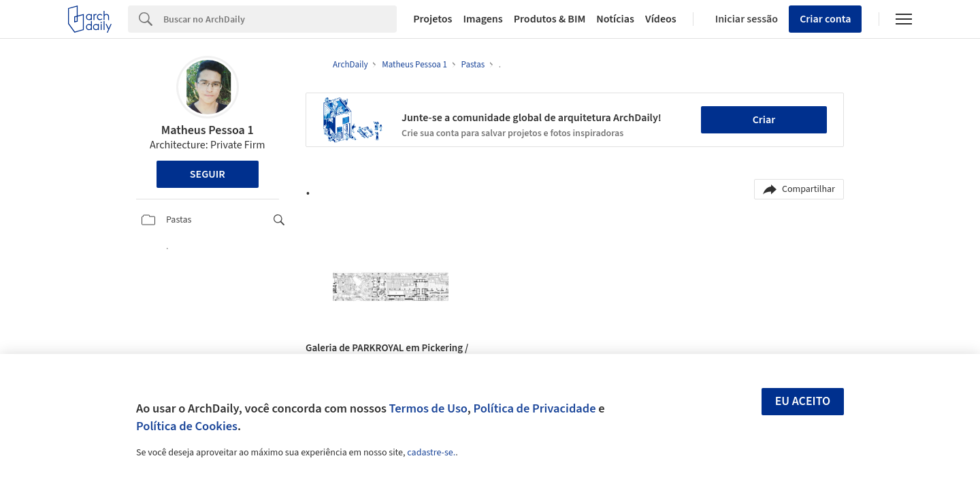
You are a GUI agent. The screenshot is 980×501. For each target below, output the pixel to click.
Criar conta (825, 19)
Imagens (483, 19)
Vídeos (661, 19)
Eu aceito (803, 401)
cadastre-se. (431, 453)
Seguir (208, 174)
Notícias (615, 19)
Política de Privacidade (534, 408)
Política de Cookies (187, 426)
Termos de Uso (428, 408)
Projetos (432, 19)
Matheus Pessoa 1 (208, 130)
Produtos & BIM (550, 19)
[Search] (280, 19)
